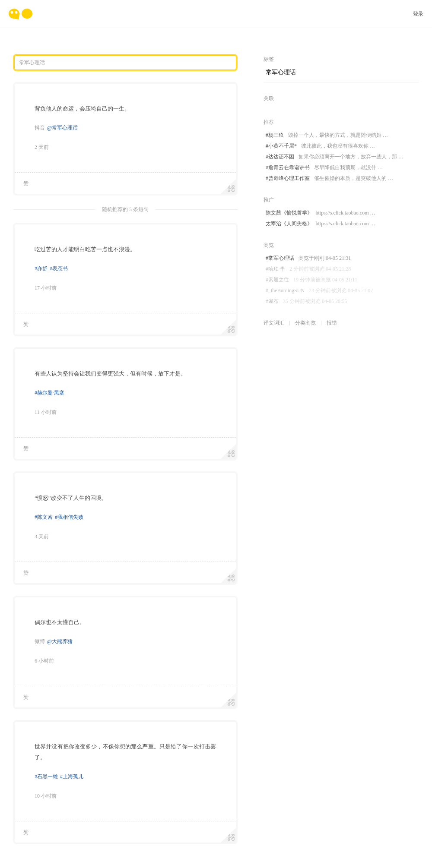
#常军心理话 (308, 258)
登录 (418, 14)
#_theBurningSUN (319, 291)
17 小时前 (46, 288)
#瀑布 (306, 301)
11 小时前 (46, 412)
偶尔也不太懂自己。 (60, 622)
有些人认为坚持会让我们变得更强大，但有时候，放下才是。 (110, 374)
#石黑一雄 (46, 776)
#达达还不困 (335, 157)
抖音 (40, 128)
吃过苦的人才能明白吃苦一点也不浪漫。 (85, 249)
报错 (332, 323)
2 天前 (42, 147)
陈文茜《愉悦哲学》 (320, 213)
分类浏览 (305, 323)
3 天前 (42, 537)
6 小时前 (44, 661)
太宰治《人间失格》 (320, 224)
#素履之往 (311, 280)
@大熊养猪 (60, 641)
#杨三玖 (327, 135)
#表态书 (59, 268)
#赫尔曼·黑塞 (49, 393)
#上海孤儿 (72, 776)
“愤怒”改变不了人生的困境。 (71, 498)
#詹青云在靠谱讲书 (324, 168)
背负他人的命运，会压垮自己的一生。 (82, 109)
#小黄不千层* (320, 146)
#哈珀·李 (308, 269)
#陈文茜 (44, 517)
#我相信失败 (69, 517)
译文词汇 (274, 323)
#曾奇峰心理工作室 (329, 178)
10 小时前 (46, 796)
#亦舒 (41, 268)
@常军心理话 (62, 128)
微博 (40, 641)
